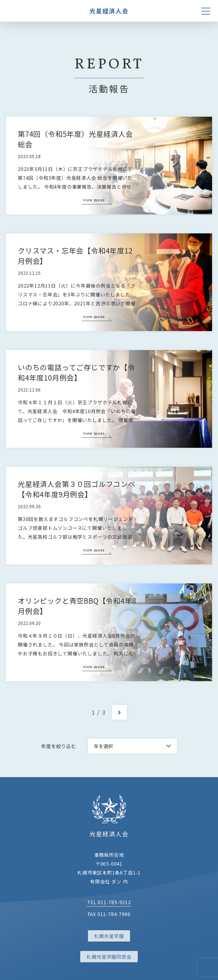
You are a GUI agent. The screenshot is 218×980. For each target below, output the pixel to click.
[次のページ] (119, 712)
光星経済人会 (109, 11)
